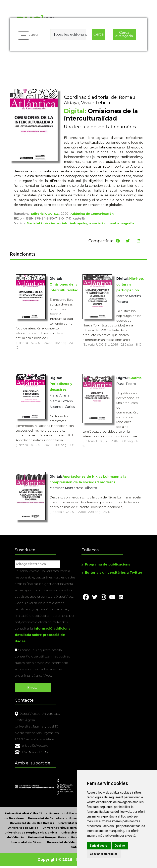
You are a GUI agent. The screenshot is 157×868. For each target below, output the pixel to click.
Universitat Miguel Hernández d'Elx (68, 828)
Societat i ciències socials (47, 224)
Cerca (99, 34)
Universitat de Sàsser (27, 842)
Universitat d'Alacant (64, 813)
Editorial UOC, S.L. (45, 214)
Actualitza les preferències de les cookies (37, 3)
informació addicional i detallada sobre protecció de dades (44, 635)
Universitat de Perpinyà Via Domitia (31, 832)
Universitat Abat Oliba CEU (25, 813)
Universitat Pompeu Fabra (47, 837)
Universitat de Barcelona (46, 818)
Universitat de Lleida (23, 828)
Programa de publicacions (108, 565)
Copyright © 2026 (55, 860)
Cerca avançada (124, 34)
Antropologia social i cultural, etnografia (102, 224)
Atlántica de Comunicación (92, 214)
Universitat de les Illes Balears (32, 823)
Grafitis (135, 378)
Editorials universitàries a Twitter (114, 573)
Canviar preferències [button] (105, 854)
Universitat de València (64, 842)
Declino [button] (121, 846)
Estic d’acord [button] (100, 846)
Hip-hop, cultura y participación (130, 285)
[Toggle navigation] (24, 36)
